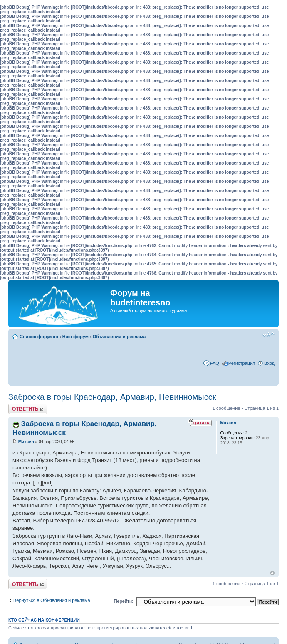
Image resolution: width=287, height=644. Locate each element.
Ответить (28, 409)
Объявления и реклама (119, 337)
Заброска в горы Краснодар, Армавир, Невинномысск (112, 397)
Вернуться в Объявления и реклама (52, 600)
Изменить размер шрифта (268, 335)
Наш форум (75, 337)
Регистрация (242, 363)
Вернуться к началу (272, 573)
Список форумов (39, 337)
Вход (269, 363)
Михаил (26, 442)
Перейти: (124, 601)
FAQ (215, 363)
